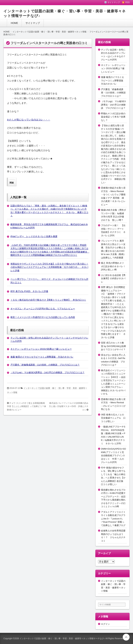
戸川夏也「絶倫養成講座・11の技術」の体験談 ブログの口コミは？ (45, 365)
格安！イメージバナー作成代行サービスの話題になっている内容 (43, 317)
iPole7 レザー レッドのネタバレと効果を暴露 (34, 236)
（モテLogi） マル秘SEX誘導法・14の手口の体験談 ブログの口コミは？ (47, 372)
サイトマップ (33, 23)
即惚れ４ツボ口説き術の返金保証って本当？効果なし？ (113, 117)
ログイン (105, 624)
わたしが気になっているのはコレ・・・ (29, 120)
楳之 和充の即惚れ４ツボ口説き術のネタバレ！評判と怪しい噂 (113, 266)
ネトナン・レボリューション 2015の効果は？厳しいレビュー (41, 349)
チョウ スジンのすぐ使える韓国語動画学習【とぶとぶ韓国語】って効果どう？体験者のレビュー (27, 406)
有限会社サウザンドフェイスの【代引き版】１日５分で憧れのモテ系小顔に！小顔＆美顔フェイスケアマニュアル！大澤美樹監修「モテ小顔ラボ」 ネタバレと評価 (49, 267)
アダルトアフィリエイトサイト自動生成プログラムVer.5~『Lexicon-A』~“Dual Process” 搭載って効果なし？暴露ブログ (113, 519)
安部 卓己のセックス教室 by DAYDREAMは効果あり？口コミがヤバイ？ (113, 346)
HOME (14, 23)
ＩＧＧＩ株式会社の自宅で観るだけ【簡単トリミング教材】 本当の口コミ (48, 300)
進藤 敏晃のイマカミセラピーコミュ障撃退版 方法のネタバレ (42, 357)
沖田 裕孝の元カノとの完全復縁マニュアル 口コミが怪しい (113, 418)
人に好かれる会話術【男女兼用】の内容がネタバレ (113, 279)
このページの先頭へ (126, 637)
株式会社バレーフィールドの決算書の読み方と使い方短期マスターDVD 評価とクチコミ (69, 406)
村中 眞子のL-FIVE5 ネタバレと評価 (29, 291)
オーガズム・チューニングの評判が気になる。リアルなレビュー (43, 309)
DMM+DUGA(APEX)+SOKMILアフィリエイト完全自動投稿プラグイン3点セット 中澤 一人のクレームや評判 (113, 456)
